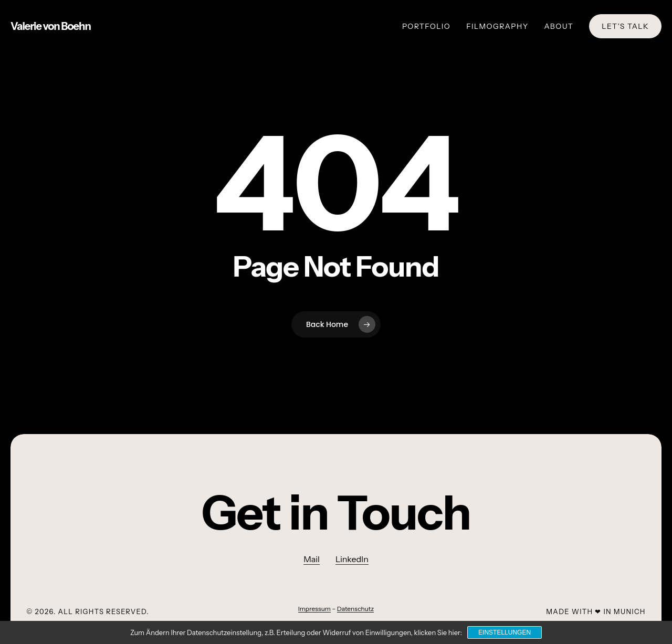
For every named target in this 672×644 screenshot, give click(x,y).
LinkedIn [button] (352, 559)
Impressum (314, 609)
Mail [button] (312, 559)
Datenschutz (356, 609)
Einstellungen (505, 632)
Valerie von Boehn (51, 26)
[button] (336, 513)
